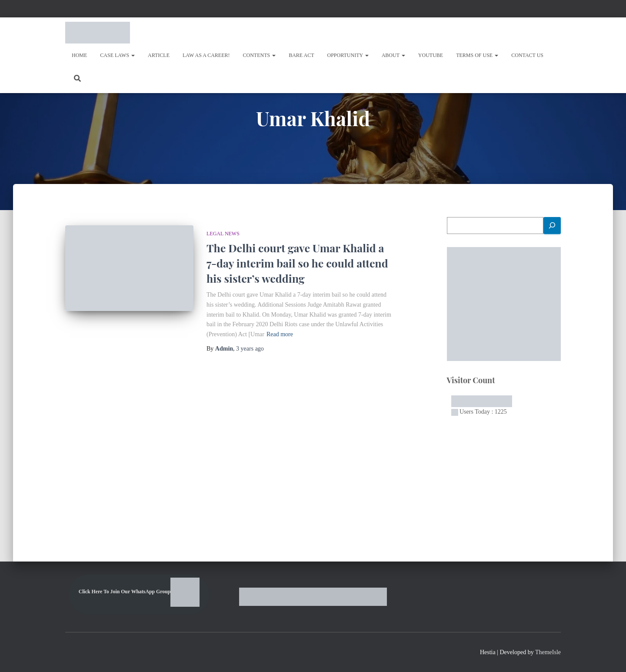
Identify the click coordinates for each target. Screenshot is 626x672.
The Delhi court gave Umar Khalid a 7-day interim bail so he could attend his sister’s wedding (297, 263)
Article (159, 55)
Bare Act (301, 55)
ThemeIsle (548, 652)
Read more (280, 334)
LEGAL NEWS (223, 234)
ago (250, 349)
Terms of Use (477, 55)
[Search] (552, 226)
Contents (260, 55)
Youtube (431, 55)
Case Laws (117, 55)
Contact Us (527, 55)
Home (79, 55)
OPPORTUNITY (348, 55)
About (393, 55)
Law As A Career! (206, 55)
